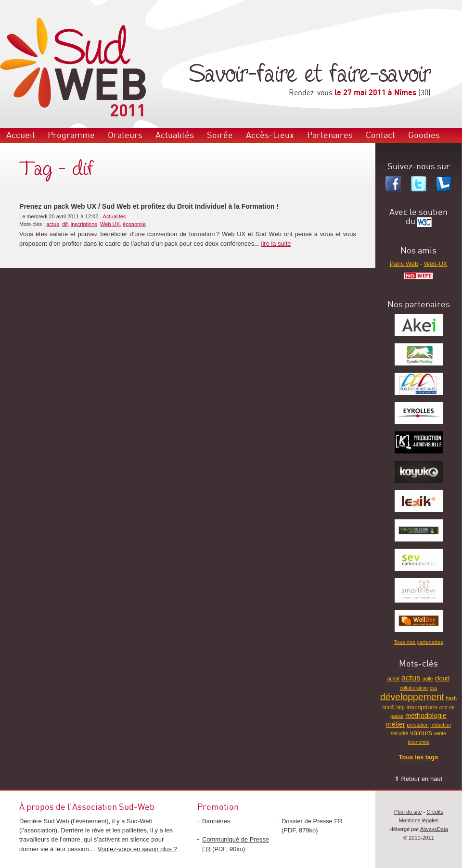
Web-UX (436, 264)
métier (396, 724)
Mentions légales (419, 820)
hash (451, 698)
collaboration (414, 688)
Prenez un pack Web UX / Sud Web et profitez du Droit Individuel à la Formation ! (149, 206)
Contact (380, 135)
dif (65, 224)
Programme (71, 135)
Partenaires (330, 135)
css (434, 688)
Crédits (435, 812)
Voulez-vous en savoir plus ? (137, 849)
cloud (442, 678)
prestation (418, 725)
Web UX (110, 224)
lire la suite (276, 244)
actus (52, 224)
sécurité (399, 734)
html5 (389, 708)
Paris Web (404, 264)
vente (440, 734)
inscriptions (84, 224)
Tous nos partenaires (418, 642)
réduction (441, 725)
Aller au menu (15, 7)
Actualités (175, 135)
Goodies (424, 135)
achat (393, 679)
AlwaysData (434, 829)
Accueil (20, 135)
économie (134, 224)
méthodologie (426, 716)
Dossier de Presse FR (312, 821)
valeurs (421, 733)
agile (428, 679)
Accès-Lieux (270, 135)
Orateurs (125, 135)
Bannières (216, 821)
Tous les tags (419, 757)
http (400, 708)
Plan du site (408, 812)
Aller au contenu (52, 7)
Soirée (220, 135)
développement (412, 697)
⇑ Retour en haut (418, 779)
